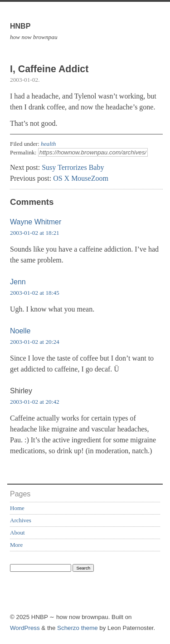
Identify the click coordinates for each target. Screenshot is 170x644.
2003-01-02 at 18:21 (35, 233)
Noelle (20, 331)
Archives (21, 520)
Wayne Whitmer (36, 222)
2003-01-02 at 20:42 (35, 402)
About (17, 533)
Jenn (18, 282)
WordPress (25, 628)
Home (17, 508)
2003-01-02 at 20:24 (35, 342)
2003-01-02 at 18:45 (35, 293)
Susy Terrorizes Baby (73, 167)
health (48, 144)
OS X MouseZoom (81, 178)
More (16, 545)
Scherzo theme (78, 628)
